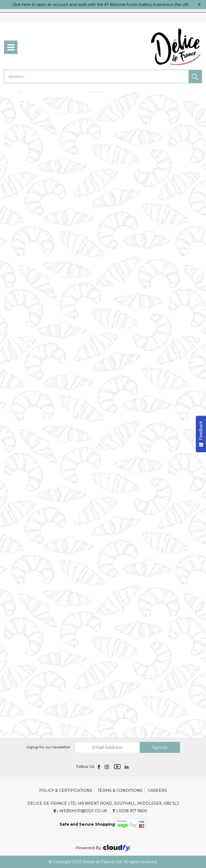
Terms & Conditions (120, 790)
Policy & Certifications (66, 790)
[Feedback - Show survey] (201, 434)
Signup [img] (160, 747)
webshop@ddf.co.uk (80, 811)
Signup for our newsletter (48, 747)
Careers (157, 790)
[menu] (11, 47)
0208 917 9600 (130, 811)
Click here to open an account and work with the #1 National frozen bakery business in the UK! (100, 5)
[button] (195, 76)
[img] (99, 767)
